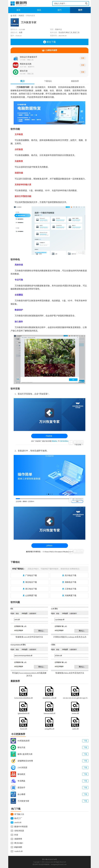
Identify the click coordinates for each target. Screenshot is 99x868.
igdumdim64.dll (24, 713)
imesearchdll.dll (49, 713)
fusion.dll (24, 729)
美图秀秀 (18, 839)
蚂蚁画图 (18, 847)
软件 (80, 10)
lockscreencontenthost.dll (24, 698)
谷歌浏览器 (19, 831)
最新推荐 (75, 81)
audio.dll (75, 729)
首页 (18, 10)
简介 (23, 81)
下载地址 (48, 81)
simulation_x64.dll (49, 698)
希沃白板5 (19, 843)
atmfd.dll (18, 822)
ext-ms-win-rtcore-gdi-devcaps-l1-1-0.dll (75, 698)
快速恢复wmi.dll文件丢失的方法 (29, 637)
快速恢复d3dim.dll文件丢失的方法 (70, 673)
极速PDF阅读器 (21, 827)
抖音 (16, 835)
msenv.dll (75, 713)
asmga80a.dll (49, 729)
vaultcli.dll (18, 851)
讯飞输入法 (19, 814)
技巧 (60, 10)
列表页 (21, 16)
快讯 (39, 10)
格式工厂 (18, 818)
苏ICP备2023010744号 (50, 859)
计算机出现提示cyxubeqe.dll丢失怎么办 (70, 637)
